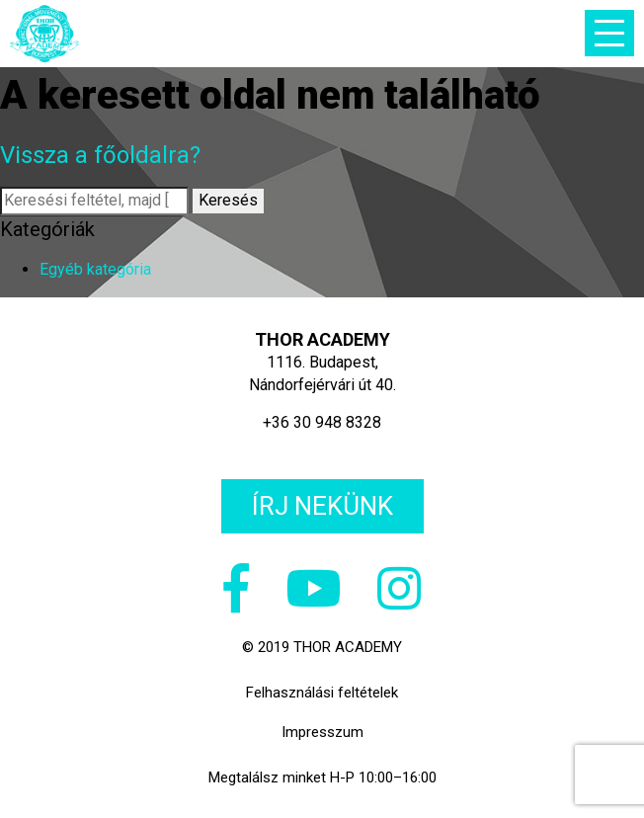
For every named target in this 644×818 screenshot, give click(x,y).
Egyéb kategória (95, 269)
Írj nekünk (322, 506)
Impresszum (322, 732)
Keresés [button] (228, 200)
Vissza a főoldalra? (100, 155)
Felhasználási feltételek (322, 693)
